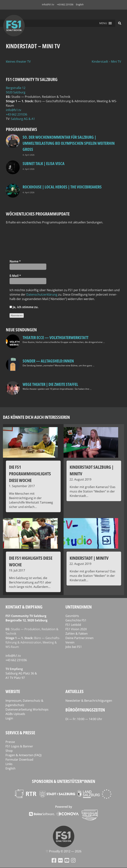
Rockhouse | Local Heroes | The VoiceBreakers (62, 187)
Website (13, 691)
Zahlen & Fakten (77, 634)
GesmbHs (72, 616)
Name (15, 261)
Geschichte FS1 (76, 620)
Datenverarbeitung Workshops (27, 709)
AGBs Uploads (15, 714)
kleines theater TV (18, 62)
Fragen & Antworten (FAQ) (24, 755)
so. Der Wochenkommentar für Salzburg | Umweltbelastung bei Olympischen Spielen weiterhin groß (69, 143)
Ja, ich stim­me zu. (24, 307)
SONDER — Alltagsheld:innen (48, 361)
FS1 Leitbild (73, 625)
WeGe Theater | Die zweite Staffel (50, 384)
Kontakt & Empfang (24, 607)
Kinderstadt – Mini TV (106, 62)
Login (9, 718)
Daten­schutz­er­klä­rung (42, 294)
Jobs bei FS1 (74, 647)
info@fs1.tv (48, 4)
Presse (10, 742)
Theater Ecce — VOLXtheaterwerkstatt (56, 337)
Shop (9, 751)
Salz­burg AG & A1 (23, 119)
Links (9, 764)
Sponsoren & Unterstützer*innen (64, 781)
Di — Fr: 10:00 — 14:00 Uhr (84, 719)
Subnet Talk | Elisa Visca (44, 163)
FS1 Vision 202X (76, 629)
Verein (70, 642)
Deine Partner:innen (79, 638)
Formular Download (19, 760)
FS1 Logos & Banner (19, 746)
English (80, 4)
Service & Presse (20, 733)
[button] (103, 23)
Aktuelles (75, 691)
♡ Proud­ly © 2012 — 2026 (64, 851)
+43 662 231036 (65, 4)
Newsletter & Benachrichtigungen (89, 701)
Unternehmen (79, 607)
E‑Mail (15, 276)
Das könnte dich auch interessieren (36, 417)
